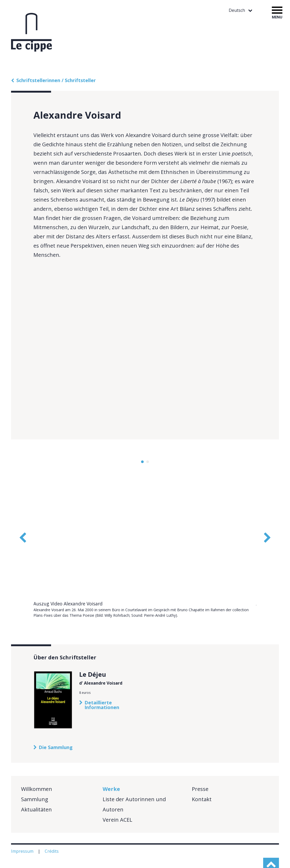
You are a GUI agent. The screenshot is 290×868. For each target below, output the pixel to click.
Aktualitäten (36, 792)
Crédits (52, 834)
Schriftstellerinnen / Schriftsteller (56, 80)
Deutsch (237, 10)
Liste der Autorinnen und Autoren (134, 787)
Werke (111, 771)
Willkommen (37, 771)
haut (271, 854)
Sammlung (35, 782)
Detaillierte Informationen (102, 687)
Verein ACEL (117, 802)
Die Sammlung (56, 730)
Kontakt (202, 782)
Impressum (23, 834)
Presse (200, 771)
